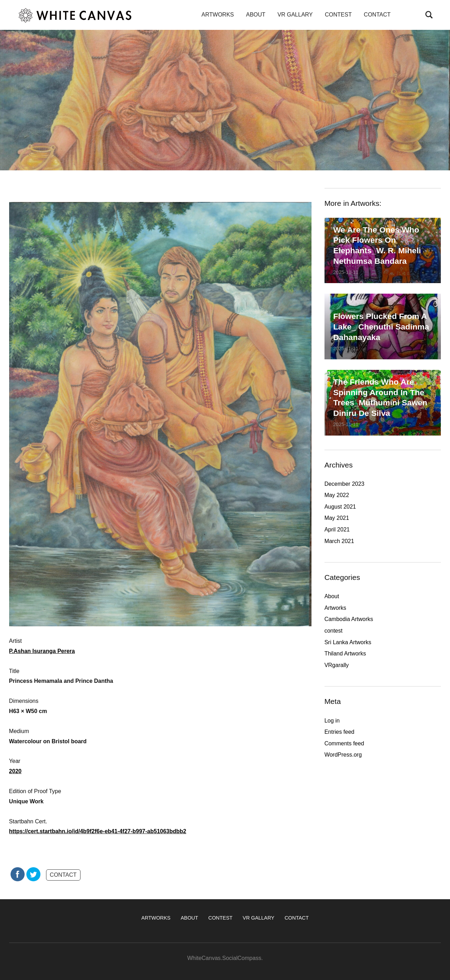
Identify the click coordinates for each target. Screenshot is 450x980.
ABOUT (256, 15)
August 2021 (340, 507)
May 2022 (337, 495)
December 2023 (345, 484)
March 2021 (339, 541)
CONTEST (338, 15)
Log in (332, 721)
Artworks (335, 608)
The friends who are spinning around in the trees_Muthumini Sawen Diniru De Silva (380, 398)
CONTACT (377, 15)
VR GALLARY (295, 15)
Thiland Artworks (345, 654)
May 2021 (337, 518)
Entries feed (339, 732)
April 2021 (337, 530)
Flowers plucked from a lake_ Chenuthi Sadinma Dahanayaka (381, 327)
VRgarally (337, 665)
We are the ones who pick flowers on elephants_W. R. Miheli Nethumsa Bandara (377, 245)
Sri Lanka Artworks (348, 642)
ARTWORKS (218, 15)
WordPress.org (343, 755)
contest (334, 631)
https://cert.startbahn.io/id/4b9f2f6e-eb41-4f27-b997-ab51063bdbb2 (98, 831)
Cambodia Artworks (349, 619)
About (332, 596)
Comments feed (344, 743)
